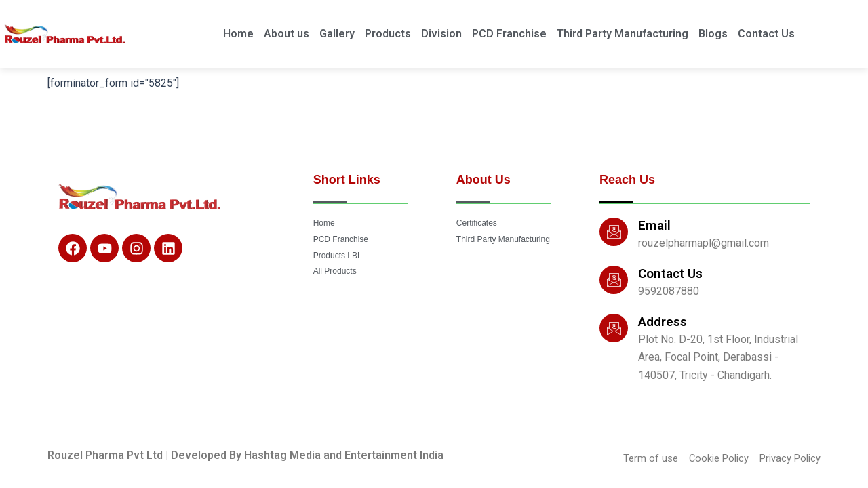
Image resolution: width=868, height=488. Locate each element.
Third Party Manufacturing (623, 34)
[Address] (614, 327)
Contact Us (766, 34)
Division (441, 34)
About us (287, 34)
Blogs (713, 34)
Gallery (337, 34)
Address (663, 320)
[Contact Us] (614, 279)
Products (388, 34)
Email (654, 224)
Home (238, 34)
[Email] (614, 230)
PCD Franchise (509, 34)
